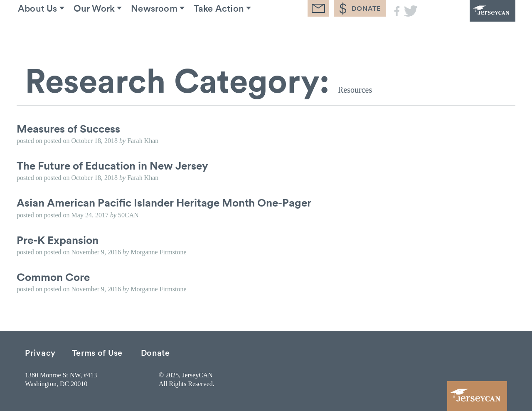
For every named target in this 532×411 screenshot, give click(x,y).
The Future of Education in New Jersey (112, 165)
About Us (45, 33)
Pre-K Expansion (58, 240)
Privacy (40, 352)
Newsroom (176, 33)
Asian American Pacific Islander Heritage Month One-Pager (164, 202)
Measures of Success (68, 128)
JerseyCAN (470, 23)
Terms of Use (97, 352)
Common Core (53, 277)
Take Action (248, 33)
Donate (155, 352)
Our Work (109, 33)
